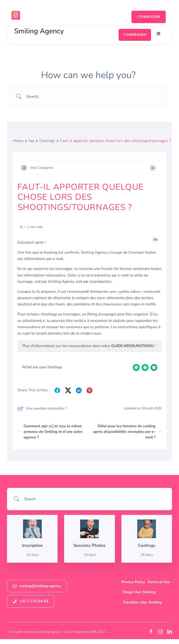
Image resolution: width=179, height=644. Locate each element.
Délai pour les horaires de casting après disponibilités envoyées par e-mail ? (127, 432)
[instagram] (160, 632)
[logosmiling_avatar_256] (16, 13)
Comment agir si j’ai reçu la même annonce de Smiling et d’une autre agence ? (50, 432)
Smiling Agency (39, 31)
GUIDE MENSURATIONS (132, 346)
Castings (47, 141)
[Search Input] (94, 96)
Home (18, 141)
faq (31, 141)
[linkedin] (170, 632)
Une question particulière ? (42, 409)
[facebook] (151, 632)
